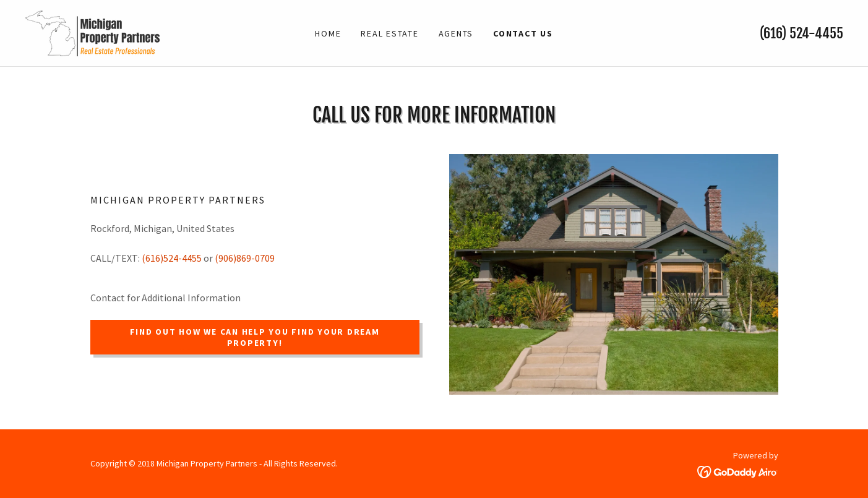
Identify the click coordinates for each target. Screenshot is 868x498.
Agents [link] (456, 33)
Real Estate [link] (389, 33)
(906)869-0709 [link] (245, 258)
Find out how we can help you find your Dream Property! (255, 337)
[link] (92, 32)
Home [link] (328, 33)
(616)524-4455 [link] (172, 258)
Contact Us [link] (523, 33)
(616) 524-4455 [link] (801, 33)
